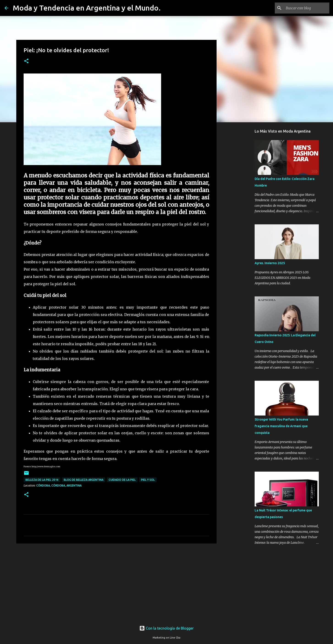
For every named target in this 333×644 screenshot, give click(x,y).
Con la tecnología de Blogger (166, 628)
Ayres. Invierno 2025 (270, 263)
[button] (26, 61)
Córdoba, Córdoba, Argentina (59, 485)
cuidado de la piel (122, 480)
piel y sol (148, 480)
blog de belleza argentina (84, 480)
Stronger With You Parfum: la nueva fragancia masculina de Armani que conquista (281, 426)
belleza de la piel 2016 (42, 480)
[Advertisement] (116, 582)
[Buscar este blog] (305, 8)
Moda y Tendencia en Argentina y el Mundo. (87, 8)
